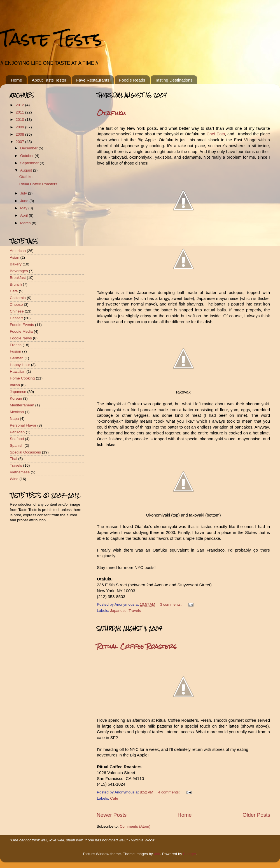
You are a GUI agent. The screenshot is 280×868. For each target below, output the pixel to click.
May (24, 208)
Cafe (114, 798)
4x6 (157, 854)
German (17, 358)
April (25, 215)
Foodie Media (21, 331)
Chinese (17, 311)
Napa (14, 419)
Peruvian (17, 432)
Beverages (19, 271)
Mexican (17, 412)
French (16, 345)
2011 (20, 112)
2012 (20, 105)
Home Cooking (22, 378)
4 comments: (170, 792)
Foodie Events (22, 325)
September (30, 163)
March (26, 223)
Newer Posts (112, 815)
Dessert (16, 318)
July (24, 193)
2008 (20, 134)
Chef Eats (216, 134)
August (27, 170)
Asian (15, 257)
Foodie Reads (132, 80)
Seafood (17, 439)
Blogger (190, 854)
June (25, 201)
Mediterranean (22, 405)
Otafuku (111, 113)
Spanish (17, 445)
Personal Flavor (23, 425)
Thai (13, 459)
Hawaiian (18, 371)
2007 (20, 142)
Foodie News (21, 338)
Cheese (16, 305)
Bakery (16, 264)
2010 (20, 120)
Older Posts (256, 815)
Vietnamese (20, 472)
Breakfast (18, 278)
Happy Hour (20, 365)
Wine (14, 479)
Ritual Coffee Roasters (137, 646)
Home (17, 80)
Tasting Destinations (174, 80)
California (18, 298)
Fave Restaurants (93, 80)
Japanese (118, 611)
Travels (135, 611)
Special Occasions (25, 452)
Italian (15, 385)
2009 (20, 127)
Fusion (16, 351)
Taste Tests (51, 39)
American (18, 251)
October (27, 156)
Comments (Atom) (135, 826)
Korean (16, 398)
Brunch (16, 284)
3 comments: (172, 604)
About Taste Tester (49, 80)
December (29, 148)
